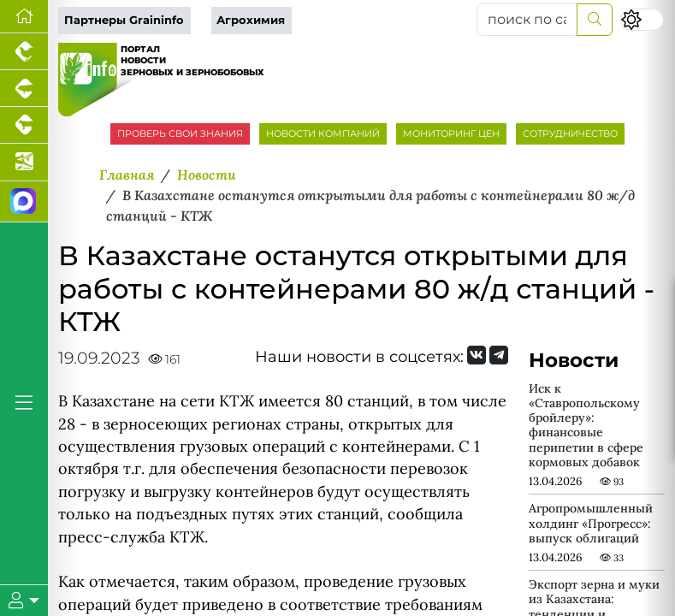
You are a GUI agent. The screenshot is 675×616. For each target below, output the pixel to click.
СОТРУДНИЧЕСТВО (570, 133)
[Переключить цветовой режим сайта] (642, 20)
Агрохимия (251, 20)
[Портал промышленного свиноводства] (24, 89)
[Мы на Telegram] (499, 355)
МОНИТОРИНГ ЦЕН (451, 133)
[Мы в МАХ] (24, 202)
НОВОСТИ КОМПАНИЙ (323, 133)
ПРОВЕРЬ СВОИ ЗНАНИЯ (180, 133)
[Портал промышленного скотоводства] (24, 125)
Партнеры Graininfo (124, 20)
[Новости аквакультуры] (24, 162)
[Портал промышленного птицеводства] (24, 52)
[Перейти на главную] (24, 17)
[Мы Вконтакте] (477, 355)
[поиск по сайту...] (527, 20)
